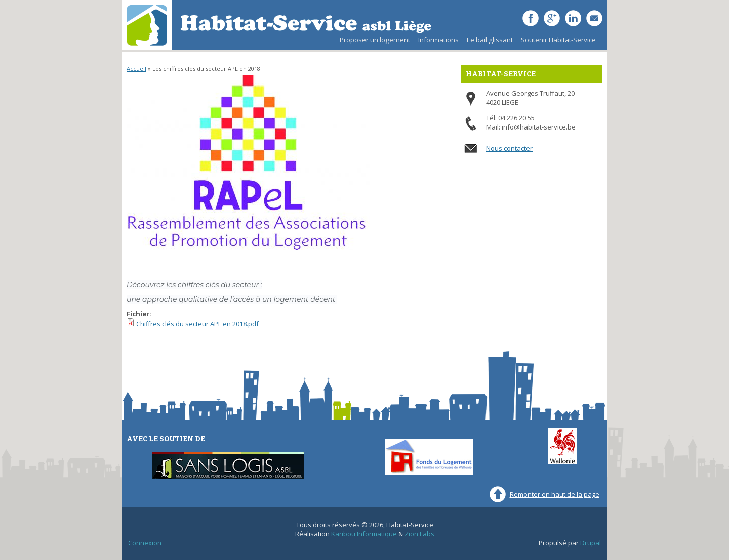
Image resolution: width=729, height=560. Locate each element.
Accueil (136, 69)
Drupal (591, 543)
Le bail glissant (488, 42)
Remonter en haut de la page (555, 494)
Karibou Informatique (364, 534)
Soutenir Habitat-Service (558, 40)
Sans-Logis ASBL (228, 466)
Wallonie (562, 446)
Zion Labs (419, 534)
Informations (438, 40)
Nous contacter (509, 148)
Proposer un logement (375, 40)
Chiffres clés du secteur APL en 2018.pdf (197, 324)
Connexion (145, 543)
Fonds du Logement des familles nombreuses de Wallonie (429, 457)
